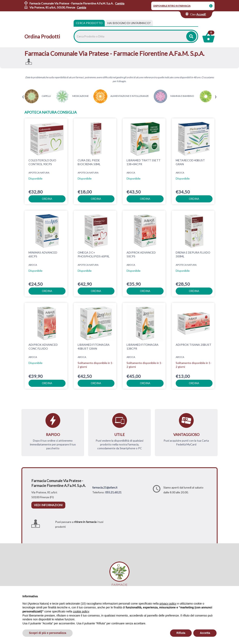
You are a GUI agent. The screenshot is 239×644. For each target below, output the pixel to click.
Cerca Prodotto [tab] (89, 23)
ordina (47, 199)
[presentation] (23, 97)
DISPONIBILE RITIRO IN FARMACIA (172, 6)
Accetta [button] (205, 633)
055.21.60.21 (113, 492)
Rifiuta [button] (181, 633)
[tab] (129, 23)
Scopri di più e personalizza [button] (48, 633)
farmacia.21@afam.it (105, 487)
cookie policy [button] (81, 611)
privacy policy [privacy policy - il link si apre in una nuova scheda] (168, 604)
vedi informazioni (48, 505)
